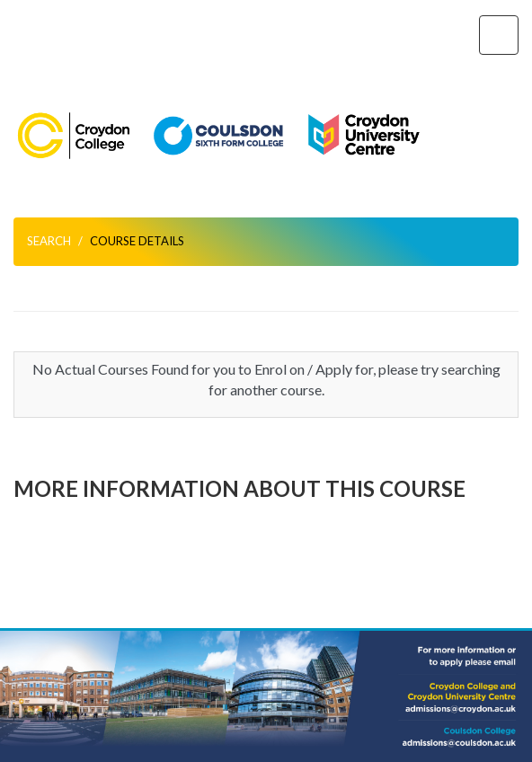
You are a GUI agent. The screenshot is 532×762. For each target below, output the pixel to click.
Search (49, 241)
